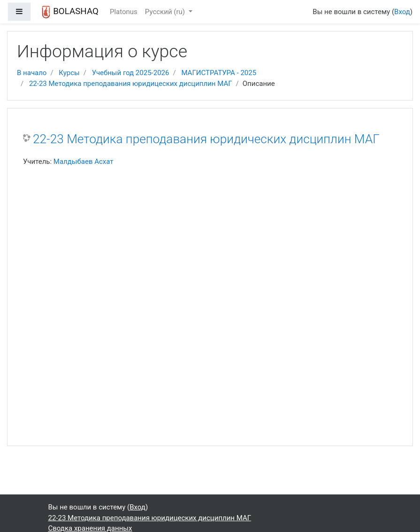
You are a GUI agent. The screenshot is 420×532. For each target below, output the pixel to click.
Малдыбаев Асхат (84, 162)
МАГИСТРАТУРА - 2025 (219, 73)
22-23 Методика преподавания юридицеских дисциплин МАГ (131, 84)
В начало (32, 73)
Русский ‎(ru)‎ (166, 12)
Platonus (124, 12)
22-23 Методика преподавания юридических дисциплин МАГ (206, 139)
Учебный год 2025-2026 (131, 73)
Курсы (69, 73)
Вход (402, 12)
